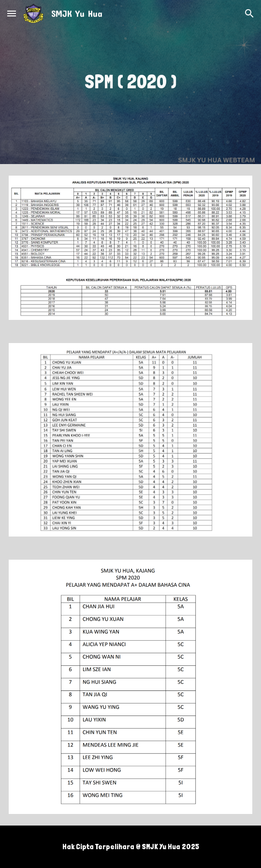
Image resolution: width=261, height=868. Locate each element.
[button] (12, 13)
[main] (130, 82)
